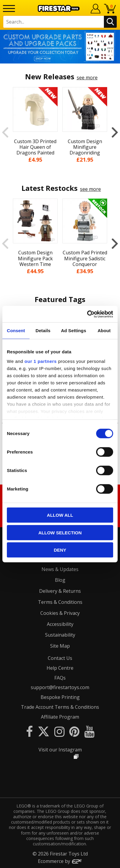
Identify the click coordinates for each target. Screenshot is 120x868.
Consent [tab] (16, 331)
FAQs (60, 678)
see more (87, 78)
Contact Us (60, 658)
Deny (60, 550)
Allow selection (60, 532)
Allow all (60, 515)
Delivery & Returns (60, 591)
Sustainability (60, 635)
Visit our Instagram (60, 750)
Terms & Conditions (60, 602)
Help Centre (60, 668)
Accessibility (60, 624)
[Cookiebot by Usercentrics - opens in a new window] (87, 314)
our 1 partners (41, 361)
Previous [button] (5, 132)
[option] (60, 47)
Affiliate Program (60, 717)
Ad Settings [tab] (73, 331)
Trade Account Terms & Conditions (60, 707)
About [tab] (104, 331)
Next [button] (115, 132)
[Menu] (9, 8)
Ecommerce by (60, 861)
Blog (60, 580)
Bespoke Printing (60, 697)
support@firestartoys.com (60, 687)
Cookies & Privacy (60, 613)
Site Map (60, 646)
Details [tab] (43, 331)
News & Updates (60, 569)
